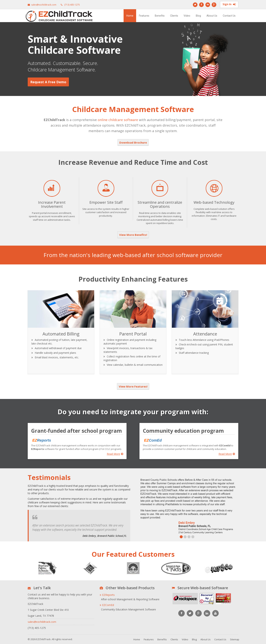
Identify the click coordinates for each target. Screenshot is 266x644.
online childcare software (118, 120)
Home (130, 16)
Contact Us (229, 16)
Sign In (229, 5)
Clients (174, 16)
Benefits (160, 16)
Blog (198, 16)
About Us (212, 16)
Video (187, 16)
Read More (115, 454)
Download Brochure (133, 142)
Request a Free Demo (48, 82)
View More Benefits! (133, 235)
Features (144, 16)
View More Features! (133, 386)
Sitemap (235, 639)
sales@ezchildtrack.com (44, 5)
